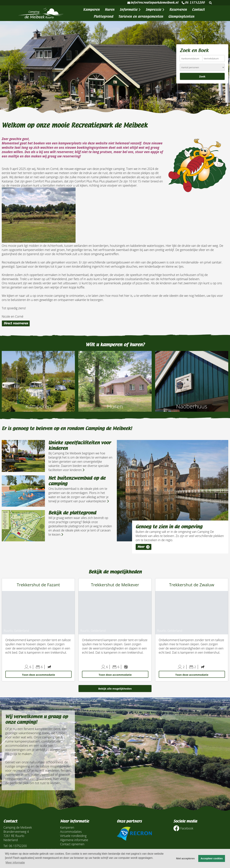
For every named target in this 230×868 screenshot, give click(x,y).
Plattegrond (103, 17)
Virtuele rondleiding (73, 836)
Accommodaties (71, 832)
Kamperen (91, 10)
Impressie (155, 10)
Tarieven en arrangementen (141, 17)
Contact (198, 10)
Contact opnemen (72, 844)
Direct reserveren (16, 323)
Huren (110, 10)
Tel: (6, 846)
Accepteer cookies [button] (212, 858)
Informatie (130, 10)
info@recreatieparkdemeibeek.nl (153, 3)
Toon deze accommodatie (38, 675)
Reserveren (178, 10)
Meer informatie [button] (15, 863)
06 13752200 (193, 3)
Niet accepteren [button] (185, 858)
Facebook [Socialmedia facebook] (183, 828)
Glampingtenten (181, 17)
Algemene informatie (74, 840)
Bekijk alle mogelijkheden (115, 689)
